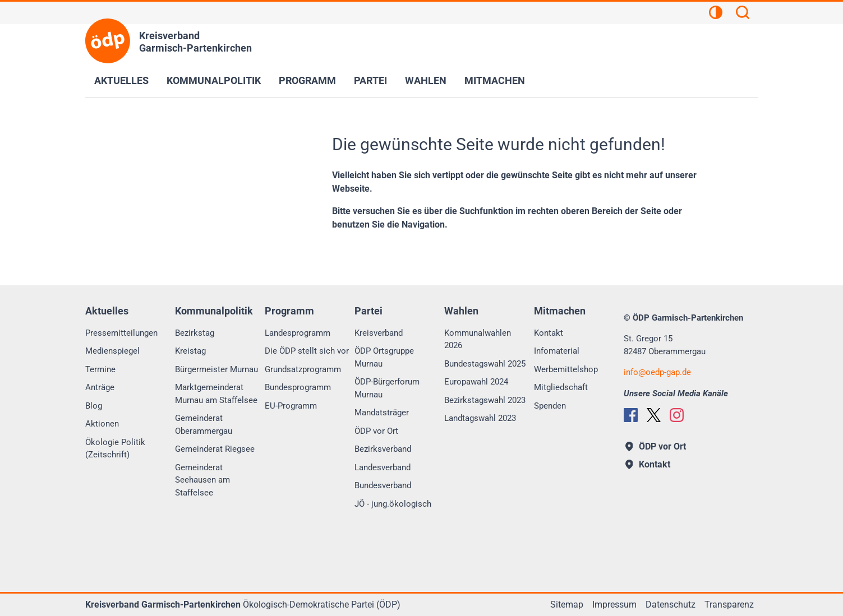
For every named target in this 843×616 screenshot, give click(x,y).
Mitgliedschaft (561, 387)
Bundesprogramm (298, 387)
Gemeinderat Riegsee (215, 449)
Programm (307, 80)
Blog (94, 406)
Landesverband (383, 467)
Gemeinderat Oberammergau (204, 425)
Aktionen (102, 424)
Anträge (100, 387)
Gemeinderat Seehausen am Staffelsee (202, 480)
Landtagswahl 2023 (480, 418)
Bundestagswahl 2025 (485, 364)
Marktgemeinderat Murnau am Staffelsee (216, 394)
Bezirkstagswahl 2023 (485, 400)
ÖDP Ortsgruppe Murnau (384, 357)
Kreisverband (379, 333)
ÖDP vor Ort (376, 431)
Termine (100, 369)
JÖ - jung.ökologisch (393, 504)
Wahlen (426, 80)
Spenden (550, 406)
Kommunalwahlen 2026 (478, 339)
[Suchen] (743, 14)
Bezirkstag (195, 333)
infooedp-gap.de (657, 372)
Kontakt (549, 333)
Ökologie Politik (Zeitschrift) (115, 449)
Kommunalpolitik (214, 80)
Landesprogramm (298, 333)
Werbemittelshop (566, 369)
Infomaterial (557, 351)
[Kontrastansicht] (716, 14)
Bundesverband (383, 485)
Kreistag (190, 351)
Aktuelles (121, 80)
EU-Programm (291, 406)
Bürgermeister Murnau (216, 369)
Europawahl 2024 (476, 382)
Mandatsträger (382, 413)
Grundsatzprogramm (303, 369)
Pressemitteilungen (121, 333)
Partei (370, 80)
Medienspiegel (112, 351)
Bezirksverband (383, 449)
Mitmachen (495, 80)
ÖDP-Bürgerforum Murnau (387, 388)
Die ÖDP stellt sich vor (307, 351)
